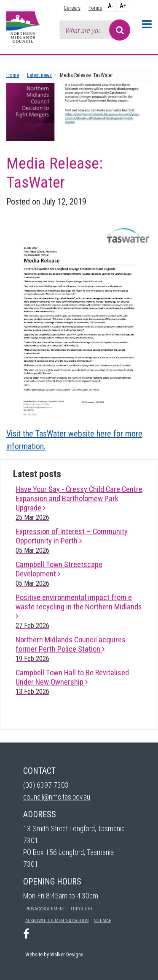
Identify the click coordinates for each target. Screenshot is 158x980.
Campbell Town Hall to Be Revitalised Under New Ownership (72, 682)
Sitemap (103, 921)
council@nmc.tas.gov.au (57, 797)
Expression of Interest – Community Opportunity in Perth (72, 541)
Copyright (82, 909)
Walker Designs (67, 954)
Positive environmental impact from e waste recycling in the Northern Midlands (79, 611)
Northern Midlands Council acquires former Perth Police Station (71, 649)
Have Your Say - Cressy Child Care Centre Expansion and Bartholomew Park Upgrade (79, 503)
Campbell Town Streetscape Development (59, 574)
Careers (72, 8)
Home (13, 75)
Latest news (39, 75)
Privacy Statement (45, 909)
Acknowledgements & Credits (57, 921)
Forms (95, 8)
